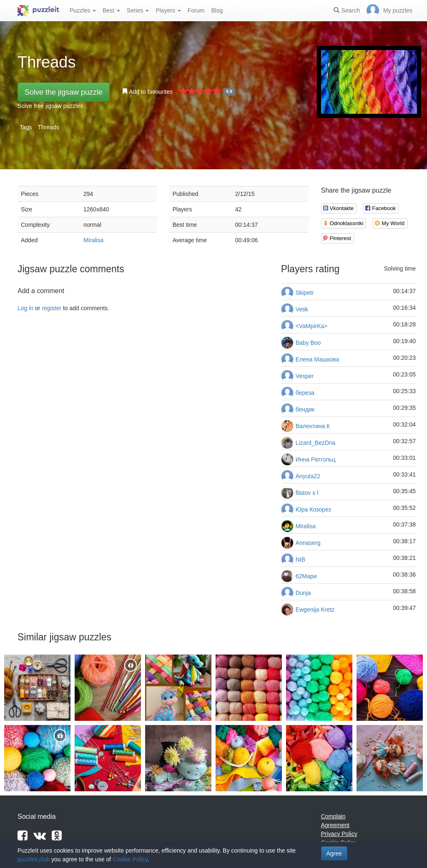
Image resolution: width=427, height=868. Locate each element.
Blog (217, 10)
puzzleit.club (34, 859)
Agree (334, 853)
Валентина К (313, 426)
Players (168, 10)
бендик (305, 409)
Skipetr (305, 293)
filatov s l (307, 493)
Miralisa (93, 240)
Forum (196, 10)
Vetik (302, 309)
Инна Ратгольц (316, 459)
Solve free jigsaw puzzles (50, 106)
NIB (300, 559)
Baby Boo (308, 343)
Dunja (303, 593)
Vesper (305, 376)
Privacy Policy (339, 834)
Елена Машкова (318, 359)
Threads (48, 127)
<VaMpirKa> (312, 326)
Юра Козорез (313, 509)
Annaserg (308, 543)
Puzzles (83, 10)
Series (138, 10)
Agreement (335, 825)
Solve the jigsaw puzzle (64, 92)
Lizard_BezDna (316, 443)
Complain (333, 816)
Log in (25, 308)
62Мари (306, 576)
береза (305, 393)
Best (111, 10)
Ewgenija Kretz (315, 610)
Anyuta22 (308, 476)
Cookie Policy (130, 859)
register (51, 308)
